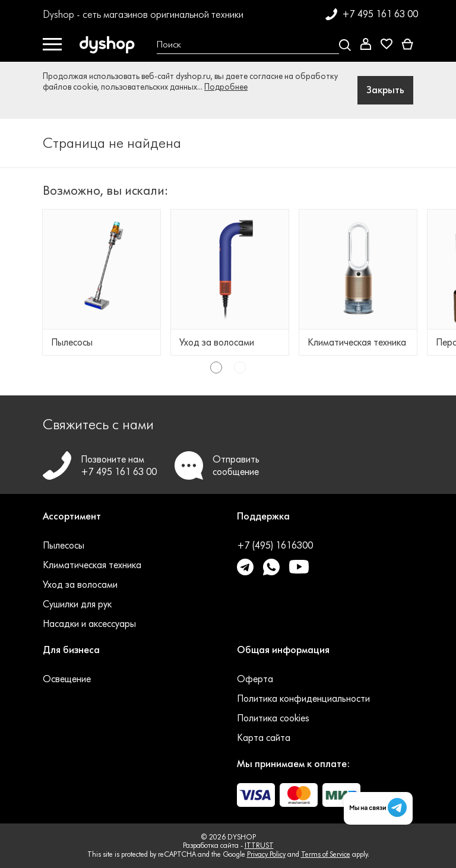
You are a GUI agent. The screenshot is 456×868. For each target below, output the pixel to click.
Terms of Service (326, 854)
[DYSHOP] (109, 45)
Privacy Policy (266, 854)
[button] (131, 524)
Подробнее (226, 87)
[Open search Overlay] (249, 45)
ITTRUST (259, 845)
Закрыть (385, 90)
